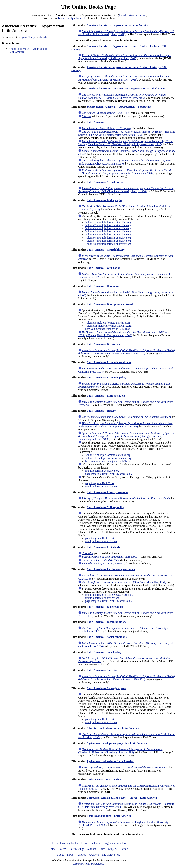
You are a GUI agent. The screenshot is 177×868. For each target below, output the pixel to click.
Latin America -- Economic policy (106, 377)
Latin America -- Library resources (107, 492)
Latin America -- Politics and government (111, 569)
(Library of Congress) (106, 128)
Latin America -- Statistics (102, 670)
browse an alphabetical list (73, 18)
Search (62, 849)
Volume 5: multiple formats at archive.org (108, 235)
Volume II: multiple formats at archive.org (108, 326)
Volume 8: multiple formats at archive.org (108, 244)
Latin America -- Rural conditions (107, 622)
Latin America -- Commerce (103, 286)
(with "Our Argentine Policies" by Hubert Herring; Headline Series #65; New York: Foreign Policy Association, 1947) (126, 143)
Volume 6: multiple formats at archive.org (108, 238)
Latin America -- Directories (103, 344)
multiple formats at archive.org (102, 471)
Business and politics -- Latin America (109, 816)
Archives (94, 855)
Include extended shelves (133, 15)
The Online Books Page (88, 7)
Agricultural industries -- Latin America (110, 761)
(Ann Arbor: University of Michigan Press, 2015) (125, 57)
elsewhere (44, 37)
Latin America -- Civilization (104, 268)
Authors (91, 849)
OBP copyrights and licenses (88, 864)
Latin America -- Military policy (106, 507)
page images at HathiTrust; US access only (109, 474)
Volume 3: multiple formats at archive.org (108, 228)
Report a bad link (90, 843)
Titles (102, 849)
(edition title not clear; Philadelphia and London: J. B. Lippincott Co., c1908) (126, 425)
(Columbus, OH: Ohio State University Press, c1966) (126, 190)
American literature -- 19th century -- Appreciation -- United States (126, 89)
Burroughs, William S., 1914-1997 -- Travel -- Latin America (122, 798)
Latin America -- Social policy (104, 652)
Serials (124, 849)
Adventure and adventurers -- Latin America (113, 728)
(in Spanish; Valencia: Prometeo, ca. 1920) (125, 172)
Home (52, 849)
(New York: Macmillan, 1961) (124, 582)
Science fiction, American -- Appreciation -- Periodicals (119, 107)
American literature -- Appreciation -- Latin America (117, 25)
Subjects (113, 849)
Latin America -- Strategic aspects (107, 688)
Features (81, 855)
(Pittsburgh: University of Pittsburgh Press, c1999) (120, 751)
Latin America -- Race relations (105, 607)
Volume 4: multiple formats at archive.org (108, 231)
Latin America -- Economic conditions (109, 362)
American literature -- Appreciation (28, 49)
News (70, 855)
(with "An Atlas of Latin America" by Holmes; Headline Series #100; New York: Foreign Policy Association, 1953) (127, 133)
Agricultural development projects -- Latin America (117, 743)
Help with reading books (64, 843)
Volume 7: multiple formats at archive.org (108, 241)
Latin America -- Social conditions (107, 637)
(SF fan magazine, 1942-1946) (105, 113)
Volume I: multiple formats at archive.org (108, 323)
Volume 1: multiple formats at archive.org (108, 222)
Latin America (17, 52)
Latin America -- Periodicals (103, 547)
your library (28, 37)
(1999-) (111, 557)
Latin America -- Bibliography (104, 200)
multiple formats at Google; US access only (109, 595)
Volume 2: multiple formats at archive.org (108, 225)
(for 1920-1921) (127, 352)
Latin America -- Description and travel (110, 304)
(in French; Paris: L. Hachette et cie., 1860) (124, 334)
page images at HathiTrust (100, 483)
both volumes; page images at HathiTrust (108, 329)
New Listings (77, 849)
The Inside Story (111, 855)
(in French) (104, 564)
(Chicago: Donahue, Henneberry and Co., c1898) (126, 436)
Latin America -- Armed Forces (105, 182)
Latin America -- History (101, 411)
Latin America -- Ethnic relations (106, 396)
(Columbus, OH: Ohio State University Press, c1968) (122, 96)
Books (60, 855)
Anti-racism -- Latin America (104, 779)
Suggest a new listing (115, 843)
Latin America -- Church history (106, 250)
